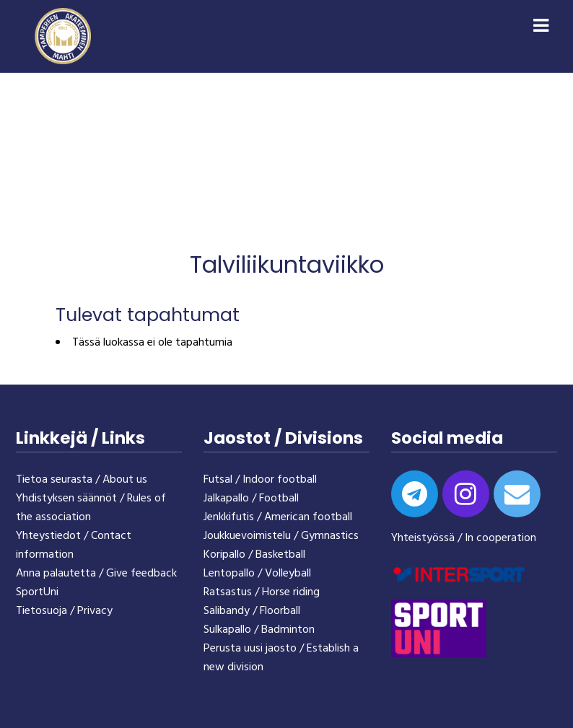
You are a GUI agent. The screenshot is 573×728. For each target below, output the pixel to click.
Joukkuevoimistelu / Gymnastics (281, 536)
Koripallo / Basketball (254, 555)
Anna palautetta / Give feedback (96, 574)
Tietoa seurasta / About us (82, 480)
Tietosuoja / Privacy (64, 611)
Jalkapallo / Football (251, 499)
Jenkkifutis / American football (278, 517)
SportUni (37, 592)
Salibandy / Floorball (252, 611)
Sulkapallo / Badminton (259, 630)
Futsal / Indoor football (260, 480)
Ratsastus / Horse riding (262, 592)
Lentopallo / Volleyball (257, 574)
